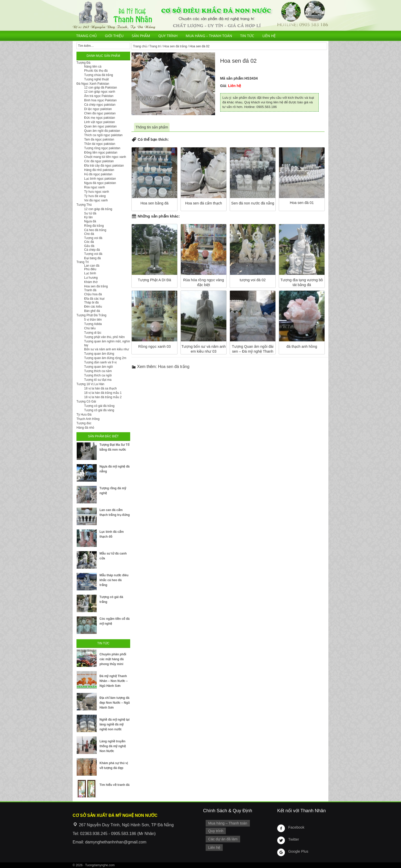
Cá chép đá (92, 250)
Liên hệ (269, 36)
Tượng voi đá (93, 238)
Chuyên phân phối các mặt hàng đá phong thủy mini (113, 659)
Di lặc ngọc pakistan (98, 109)
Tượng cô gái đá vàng (99, 410)
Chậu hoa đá (93, 294)
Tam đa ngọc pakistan (99, 139)
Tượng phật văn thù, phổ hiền (104, 337)
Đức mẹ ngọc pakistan (100, 118)
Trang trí (155, 46)
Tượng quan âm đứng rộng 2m (105, 358)
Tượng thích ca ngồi (98, 375)
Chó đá (89, 234)
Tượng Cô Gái (86, 402)
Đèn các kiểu (93, 307)
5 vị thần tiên (93, 320)
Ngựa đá (90, 221)
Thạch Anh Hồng (88, 419)
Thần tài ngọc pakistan (100, 144)
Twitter (294, 839)
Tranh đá (90, 290)
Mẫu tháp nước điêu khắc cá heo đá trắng (114, 580)
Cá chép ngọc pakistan (100, 105)
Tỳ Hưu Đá (84, 415)
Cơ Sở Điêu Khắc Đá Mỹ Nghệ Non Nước (201, 15)
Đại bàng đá (92, 258)
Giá (223, 86)
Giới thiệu (114, 36)
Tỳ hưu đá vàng (95, 196)
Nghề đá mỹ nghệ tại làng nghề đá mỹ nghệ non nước (115, 724)
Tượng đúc (84, 423)
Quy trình (168, 36)
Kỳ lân (88, 217)
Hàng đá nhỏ (85, 428)
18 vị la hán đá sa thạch (100, 388)
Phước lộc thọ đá (96, 71)
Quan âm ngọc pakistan (100, 126)
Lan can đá (92, 266)
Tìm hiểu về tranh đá (114, 785)
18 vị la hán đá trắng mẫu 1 (103, 393)
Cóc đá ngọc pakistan (99, 161)
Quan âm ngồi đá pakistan (102, 131)
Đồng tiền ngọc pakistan (101, 153)
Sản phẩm (141, 36)
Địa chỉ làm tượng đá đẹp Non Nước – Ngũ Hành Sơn (115, 703)
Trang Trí (83, 262)
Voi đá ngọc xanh (96, 200)
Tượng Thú (84, 205)
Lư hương (91, 278)
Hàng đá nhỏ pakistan (99, 170)
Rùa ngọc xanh (94, 187)
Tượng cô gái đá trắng (99, 406)
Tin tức (247, 36)
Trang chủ (86, 36)
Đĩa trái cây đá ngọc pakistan (104, 166)
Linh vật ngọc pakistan (99, 122)
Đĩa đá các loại (94, 299)
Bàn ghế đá (92, 311)
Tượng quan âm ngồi (98, 367)
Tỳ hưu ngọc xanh (97, 192)
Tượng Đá (83, 63)
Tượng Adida (93, 324)
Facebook (296, 827)
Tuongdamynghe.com (100, 865)
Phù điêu (90, 269)
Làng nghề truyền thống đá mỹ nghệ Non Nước (113, 746)
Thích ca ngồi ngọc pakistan (103, 135)
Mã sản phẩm (232, 78)
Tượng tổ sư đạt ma (98, 380)
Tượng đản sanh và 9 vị (100, 362)
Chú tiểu (90, 328)
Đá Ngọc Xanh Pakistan (93, 84)
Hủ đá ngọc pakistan (98, 174)
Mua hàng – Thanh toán (209, 36)
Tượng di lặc (93, 333)
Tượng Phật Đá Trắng (91, 315)
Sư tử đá (90, 213)
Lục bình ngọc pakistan (100, 179)
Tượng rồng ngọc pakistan (102, 148)
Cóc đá (89, 242)
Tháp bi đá (91, 302)
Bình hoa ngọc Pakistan (100, 100)
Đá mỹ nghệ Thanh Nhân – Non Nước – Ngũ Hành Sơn (114, 681)
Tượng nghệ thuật (96, 79)
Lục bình (90, 273)
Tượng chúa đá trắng (99, 75)
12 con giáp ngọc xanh (100, 92)
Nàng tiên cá (93, 67)
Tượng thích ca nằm (98, 371)
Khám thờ (91, 282)
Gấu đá (89, 246)
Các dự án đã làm (223, 839)
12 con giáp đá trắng (98, 209)
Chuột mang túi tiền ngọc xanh (105, 157)
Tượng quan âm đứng (99, 354)
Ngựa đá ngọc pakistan (100, 183)
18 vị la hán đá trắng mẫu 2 (103, 397)
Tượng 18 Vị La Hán (90, 384)
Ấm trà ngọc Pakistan (99, 96)
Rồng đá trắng (94, 226)
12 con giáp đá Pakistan (101, 88)
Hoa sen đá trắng (175, 46)
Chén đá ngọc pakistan (100, 113)
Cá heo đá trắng (95, 230)
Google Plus (298, 851)
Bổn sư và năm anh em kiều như (107, 349)
